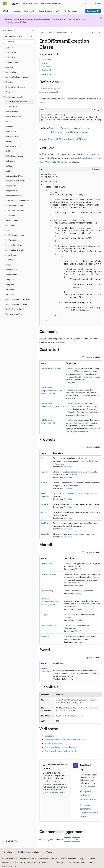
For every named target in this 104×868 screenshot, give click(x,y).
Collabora (92, 858)
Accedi (98, 3)
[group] (71, 117)
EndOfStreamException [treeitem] (17, 102)
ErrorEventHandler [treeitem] (13, 117)
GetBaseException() (49, 574)
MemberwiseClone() (49, 625)
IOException (57, 132)
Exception (65, 128)
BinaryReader (87, 158)
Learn (42, 33)
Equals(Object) (47, 563)
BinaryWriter (45, 162)
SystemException (82, 128)
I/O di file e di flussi (54, 743)
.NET (51, 33)
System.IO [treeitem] (10, 47)
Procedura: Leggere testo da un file (61, 747)
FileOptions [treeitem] (10, 161)
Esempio (45, 63)
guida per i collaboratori (54, 792)
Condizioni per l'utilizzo (61, 862)
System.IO (58, 88)
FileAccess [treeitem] (10, 126)
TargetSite (45, 534)
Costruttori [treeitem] (12, 107)
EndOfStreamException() (51, 368)
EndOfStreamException (81, 371)
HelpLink (44, 472)
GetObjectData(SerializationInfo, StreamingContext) (50, 602)
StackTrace (45, 523)
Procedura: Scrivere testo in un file (61, 751)
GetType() (45, 615)
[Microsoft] (5, 4)
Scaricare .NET (93, 11)
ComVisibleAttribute (78, 139)
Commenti (46, 67)
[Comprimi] (33, 31)
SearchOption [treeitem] (11, 255)
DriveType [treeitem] (9, 92)
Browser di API (63, 33)
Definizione (46, 59)
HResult (44, 483)
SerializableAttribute (58, 139)
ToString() (45, 636)
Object (54, 128)
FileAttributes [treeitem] (11, 131)
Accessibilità (79, 862)
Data (43, 458)
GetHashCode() (47, 591)
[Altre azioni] (99, 33)
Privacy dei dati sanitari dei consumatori (30, 862)
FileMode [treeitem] (9, 151)
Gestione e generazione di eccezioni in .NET (65, 740)
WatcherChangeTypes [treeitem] (14, 314)
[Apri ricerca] (91, 4)
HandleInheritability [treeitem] (13, 196)
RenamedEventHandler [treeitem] (15, 250)
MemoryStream (64, 162)
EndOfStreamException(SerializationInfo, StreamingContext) (52, 390)
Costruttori (46, 70)
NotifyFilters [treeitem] (10, 225)
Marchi (92, 862)
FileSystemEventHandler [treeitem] (15, 181)
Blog (81, 858)
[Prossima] (85, 4)
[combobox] (19, 36)
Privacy (5, 862)
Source (44, 512)
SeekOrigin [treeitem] (10, 260)
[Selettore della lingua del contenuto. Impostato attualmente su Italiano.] (8, 852)
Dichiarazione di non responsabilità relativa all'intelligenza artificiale (30, 858)
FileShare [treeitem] (9, 166)
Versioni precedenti (68, 858)
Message (44, 504)
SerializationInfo (83, 604)
